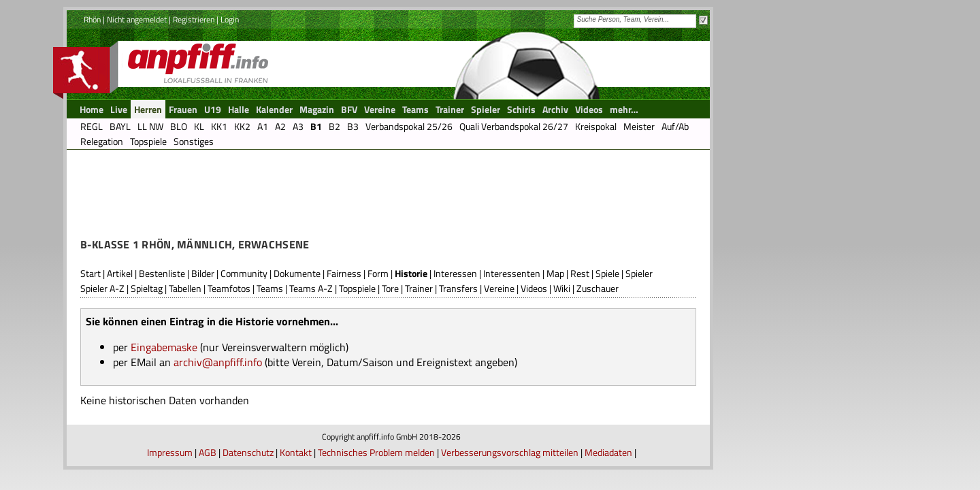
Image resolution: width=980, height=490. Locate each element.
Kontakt (296, 452)
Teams (270, 288)
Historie (411, 273)
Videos (534, 288)
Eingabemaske (164, 347)
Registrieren (194, 19)
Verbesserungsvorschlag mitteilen (510, 452)
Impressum (170, 452)
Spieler (639, 273)
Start (91, 273)
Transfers (458, 288)
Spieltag (147, 288)
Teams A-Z (311, 288)
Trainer (419, 288)
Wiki (562, 288)
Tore (390, 288)
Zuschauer (598, 288)
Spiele (607, 273)
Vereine (499, 288)
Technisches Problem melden (376, 452)
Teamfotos (229, 288)
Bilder (203, 273)
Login (230, 19)
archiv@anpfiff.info (218, 362)
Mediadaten (608, 452)
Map (555, 273)
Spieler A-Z (102, 288)
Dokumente (297, 273)
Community (244, 273)
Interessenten (512, 273)
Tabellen (185, 288)
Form (378, 273)
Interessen (455, 273)
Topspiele (357, 288)
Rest (580, 273)
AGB (208, 452)
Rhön (92, 19)
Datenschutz (248, 452)
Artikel (120, 273)
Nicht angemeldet (137, 19)
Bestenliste (162, 273)
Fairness (344, 273)
